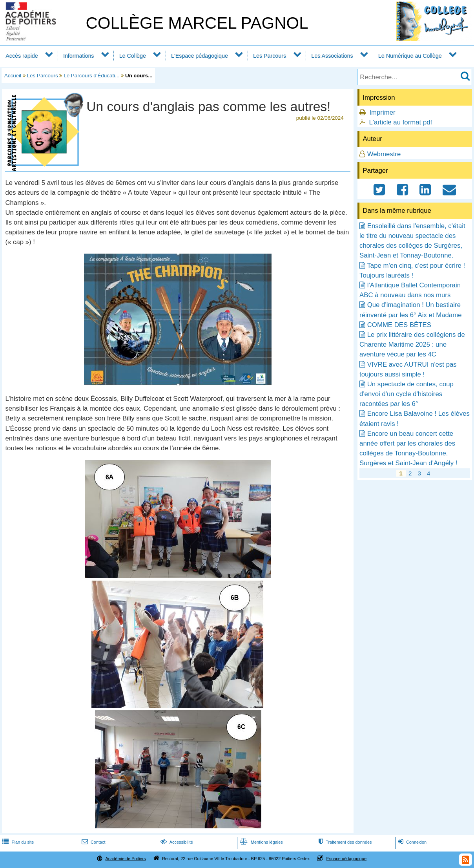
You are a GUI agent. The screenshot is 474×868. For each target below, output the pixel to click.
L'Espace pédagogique (200, 56)
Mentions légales (261, 842)
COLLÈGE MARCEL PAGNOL (197, 23)
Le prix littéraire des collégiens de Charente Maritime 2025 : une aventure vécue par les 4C (412, 344)
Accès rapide (22, 56)
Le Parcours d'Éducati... (91, 76)
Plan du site (17, 842)
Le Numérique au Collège (410, 56)
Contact (93, 842)
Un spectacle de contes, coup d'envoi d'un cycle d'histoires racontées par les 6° (407, 394)
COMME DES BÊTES (399, 325)
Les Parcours (270, 56)
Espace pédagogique (347, 859)
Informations (79, 56)
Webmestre (384, 154)
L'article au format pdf (400, 122)
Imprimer (382, 112)
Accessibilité (176, 842)
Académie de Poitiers (125, 859)
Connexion (411, 842)
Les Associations (332, 56)
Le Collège (133, 56)
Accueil (13, 76)
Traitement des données (344, 842)
